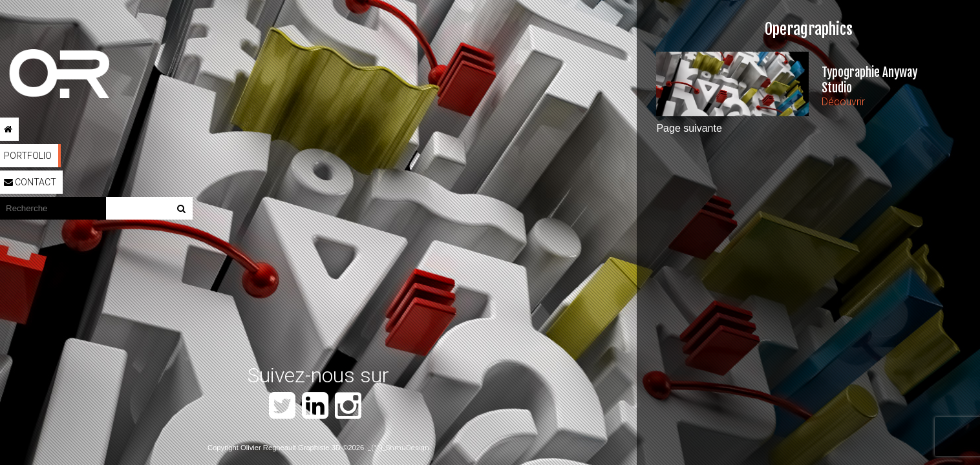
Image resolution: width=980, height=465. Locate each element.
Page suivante (689, 128)
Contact (30, 182)
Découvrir (843, 102)
